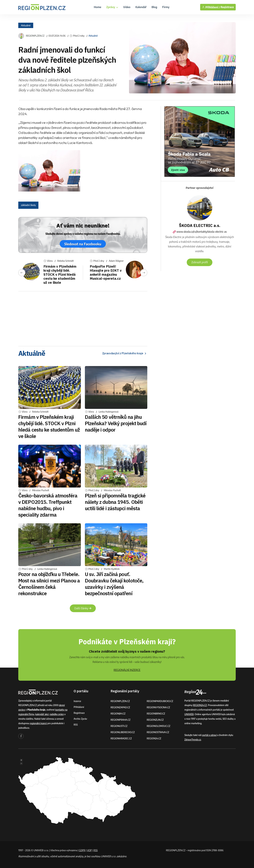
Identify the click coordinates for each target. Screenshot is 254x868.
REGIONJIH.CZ (118, 714)
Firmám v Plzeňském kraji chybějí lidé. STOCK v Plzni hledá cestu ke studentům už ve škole (60, 274)
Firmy (166, 7)
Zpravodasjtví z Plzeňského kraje (125, 353)
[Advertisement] (83, 317)
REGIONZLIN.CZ (155, 720)
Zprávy (112, 7)
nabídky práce (57, 714)
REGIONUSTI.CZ (119, 726)
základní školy (28, 205)
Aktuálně (26, 25)
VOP (90, 850)
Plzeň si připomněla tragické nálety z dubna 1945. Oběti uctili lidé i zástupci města (115, 502)
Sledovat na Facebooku (83, 244)
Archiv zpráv (80, 719)
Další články (83, 608)
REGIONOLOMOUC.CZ (159, 726)
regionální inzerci (38, 723)
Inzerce (77, 701)
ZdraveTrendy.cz (193, 740)
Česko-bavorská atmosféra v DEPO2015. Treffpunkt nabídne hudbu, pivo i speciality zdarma (48, 505)
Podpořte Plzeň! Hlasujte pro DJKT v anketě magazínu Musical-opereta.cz (106, 272)
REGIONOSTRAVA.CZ (158, 732)
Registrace (227, 7)
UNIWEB (189, 714)
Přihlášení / (211, 7)
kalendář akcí (42, 714)
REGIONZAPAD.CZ (120, 707)
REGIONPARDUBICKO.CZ (160, 701)
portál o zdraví (209, 735)
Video (127, 7)
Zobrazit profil (199, 262)
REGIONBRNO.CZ (156, 714)
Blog (154, 7)
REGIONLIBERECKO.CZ (123, 732)
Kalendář (141, 7)
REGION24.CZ (154, 738)
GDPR (82, 850)
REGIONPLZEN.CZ (35, 36)
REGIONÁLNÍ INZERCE (127, 670)
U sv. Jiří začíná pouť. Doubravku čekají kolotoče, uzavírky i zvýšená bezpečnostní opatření (114, 584)
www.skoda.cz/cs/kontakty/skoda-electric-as (199, 232)
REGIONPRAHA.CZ (120, 720)
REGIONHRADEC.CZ (121, 738)
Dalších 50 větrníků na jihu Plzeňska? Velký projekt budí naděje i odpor (116, 423)
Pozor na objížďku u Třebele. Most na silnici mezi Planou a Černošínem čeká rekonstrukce (49, 584)
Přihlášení (79, 707)
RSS (76, 725)
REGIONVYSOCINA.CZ (158, 707)
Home (97, 7)
